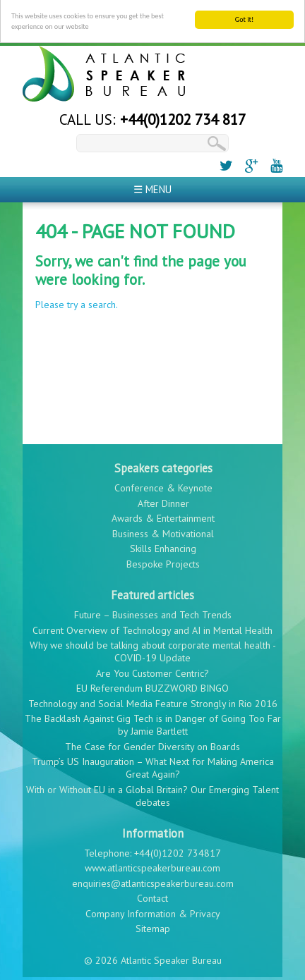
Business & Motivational (163, 530)
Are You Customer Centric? (152, 670)
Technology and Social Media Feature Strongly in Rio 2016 (153, 700)
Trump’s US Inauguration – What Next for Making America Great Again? (153, 765)
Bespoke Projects (163, 561)
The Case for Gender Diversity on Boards (152, 743)
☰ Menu (152, 186)
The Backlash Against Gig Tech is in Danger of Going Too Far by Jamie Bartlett (153, 722)
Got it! (245, 16)
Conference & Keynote (163, 485)
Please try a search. (77, 302)
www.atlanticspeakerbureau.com (152, 865)
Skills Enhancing (163, 546)
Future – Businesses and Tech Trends (153, 612)
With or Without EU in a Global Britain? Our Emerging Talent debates (152, 792)
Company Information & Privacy (153, 911)
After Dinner (163, 500)
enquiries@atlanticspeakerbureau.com (153, 881)
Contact (152, 895)
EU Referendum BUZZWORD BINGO (152, 685)
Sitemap (153, 926)
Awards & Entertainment (163, 515)
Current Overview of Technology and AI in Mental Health (152, 627)
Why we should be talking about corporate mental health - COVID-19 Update (153, 649)
